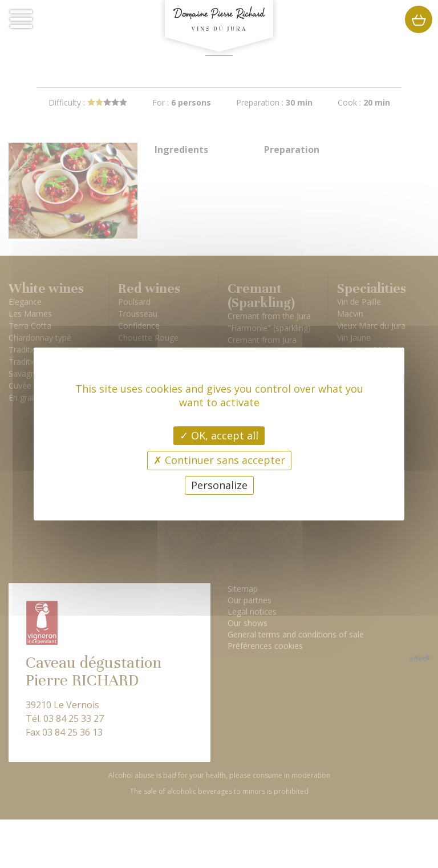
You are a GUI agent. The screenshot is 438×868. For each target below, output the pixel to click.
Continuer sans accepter (219, 460)
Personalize (219, 485)
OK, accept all (219, 435)
